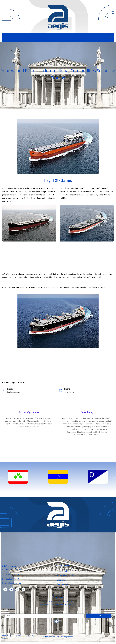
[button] (5, 223)
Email (7, 612)
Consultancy (87, 412)
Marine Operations (29, 412)
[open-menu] (110, 38)
